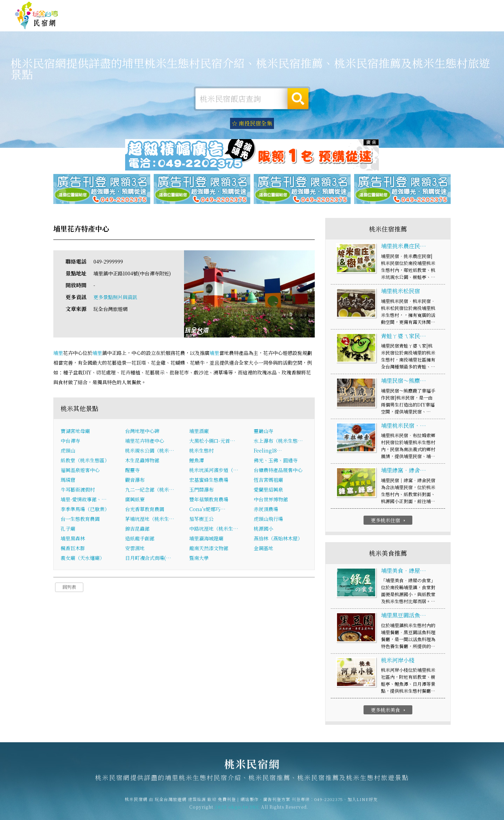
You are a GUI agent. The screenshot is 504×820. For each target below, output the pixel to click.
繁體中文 (470, 7)
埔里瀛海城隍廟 (206, 539)
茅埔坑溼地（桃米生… (150, 519)
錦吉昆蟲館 (137, 529)
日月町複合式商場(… (148, 559)
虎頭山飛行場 (268, 519)
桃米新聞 (365, 25)
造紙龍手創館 (140, 539)
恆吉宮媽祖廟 (268, 480)
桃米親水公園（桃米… (150, 451)
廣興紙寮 (135, 500)
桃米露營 (237, 22)
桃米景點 (397, 27)
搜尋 (298, 99)
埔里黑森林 (73, 539)
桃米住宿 (205, 22)
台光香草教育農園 (145, 510)
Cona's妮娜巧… (207, 510)
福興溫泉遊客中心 (80, 471)
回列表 (69, 588)
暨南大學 (199, 559)
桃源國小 (264, 529)
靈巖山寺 (264, 432)
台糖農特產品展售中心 (278, 471)
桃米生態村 (201, 451)
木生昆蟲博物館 (142, 461)
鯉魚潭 (197, 461)
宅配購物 (429, 28)
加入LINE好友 (363, 803)
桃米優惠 (333, 24)
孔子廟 (68, 529)
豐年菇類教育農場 (209, 500)
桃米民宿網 (37, 16)
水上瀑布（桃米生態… (278, 441)
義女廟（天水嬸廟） (83, 559)
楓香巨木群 (73, 549)
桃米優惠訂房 (468, 22)
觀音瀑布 (135, 480)
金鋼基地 (264, 549)
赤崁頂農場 (266, 510)
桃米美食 (301, 23)
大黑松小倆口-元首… (212, 441)
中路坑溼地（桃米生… (214, 529)
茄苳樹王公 (201, 519)
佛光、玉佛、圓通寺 (276, 461)
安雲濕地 (135, 549)
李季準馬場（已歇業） (85, 510)
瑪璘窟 (68, 480)
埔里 (58, 353)
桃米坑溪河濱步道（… (214, 471)
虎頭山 (68, 451)
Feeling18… (268, 451)
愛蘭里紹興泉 (268, 490)
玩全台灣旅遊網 (354, 8)
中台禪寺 (70, 441)
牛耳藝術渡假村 (78, 490)
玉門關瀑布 (201, 490)
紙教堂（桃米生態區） (85, 461)
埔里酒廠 (199, 432)
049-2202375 (329, 803)
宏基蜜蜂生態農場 (209, 480)
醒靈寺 (132, 471)
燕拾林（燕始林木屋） (278, 539)
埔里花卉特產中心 (145, 441)
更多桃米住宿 (389, 521)
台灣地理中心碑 (142, 432)
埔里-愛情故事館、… (84, 500)
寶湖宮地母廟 (75, 432)
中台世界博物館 (271, 500)
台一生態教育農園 (80, 519)
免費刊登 (383, 8)
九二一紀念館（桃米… (150, 490)
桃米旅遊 (269, 22)
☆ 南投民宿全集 (252, 123)
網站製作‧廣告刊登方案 (422, 8)
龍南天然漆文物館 (209, 549)
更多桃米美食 (389, 711)
